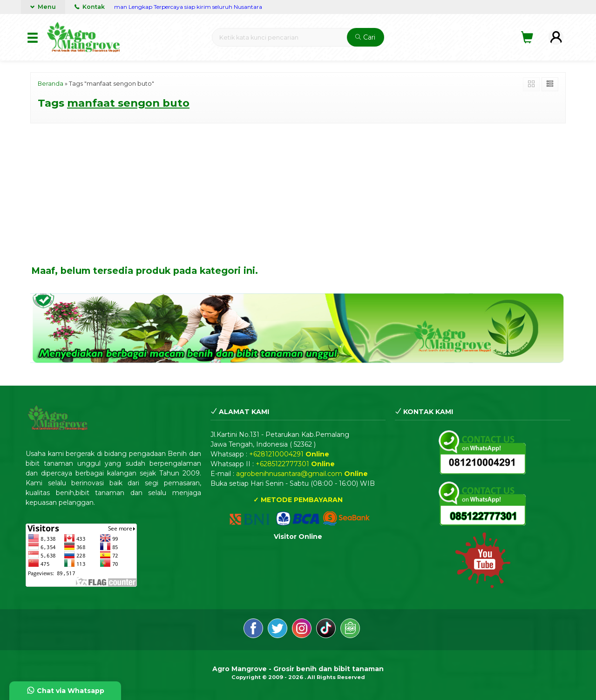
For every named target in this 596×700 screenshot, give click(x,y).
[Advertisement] (298, 196)
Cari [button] (365, 37)
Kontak (90, 7)
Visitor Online (298, 537)
